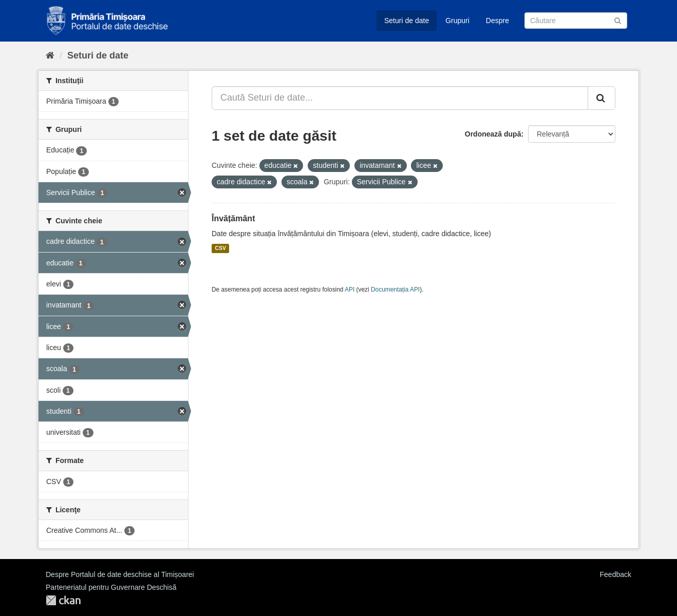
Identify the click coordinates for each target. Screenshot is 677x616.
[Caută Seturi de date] (576, 21)
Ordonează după (493, 134)
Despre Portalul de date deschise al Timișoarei (120, 574)
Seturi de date (407, 21)
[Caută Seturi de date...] (400, 98)
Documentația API (395, 290)
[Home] (50, 55)
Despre (497, 21)
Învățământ (233, 218)
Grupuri (457, 21)
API (350, 290)
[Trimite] (618, 20)
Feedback (616, 574)
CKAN (63, 600)
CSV (220, 248)
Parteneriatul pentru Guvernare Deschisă (111, 587)
